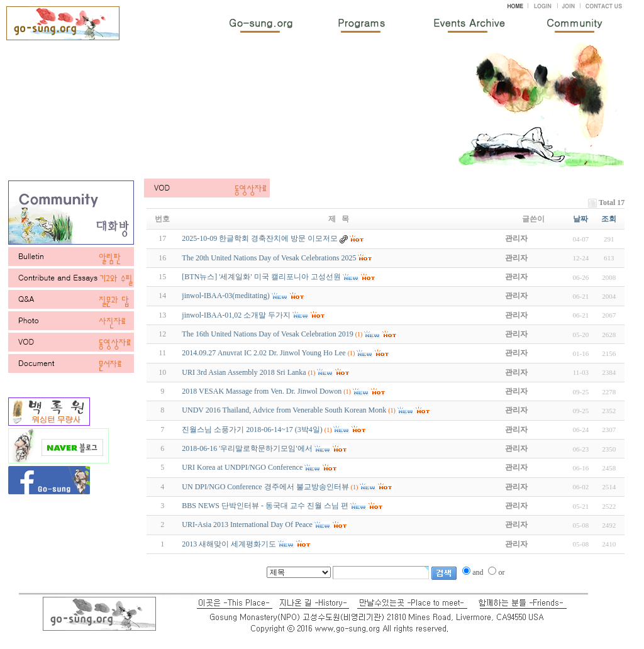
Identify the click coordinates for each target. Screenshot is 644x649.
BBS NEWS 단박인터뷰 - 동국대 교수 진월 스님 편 (265, 506)
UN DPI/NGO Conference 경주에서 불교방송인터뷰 (265, 487)
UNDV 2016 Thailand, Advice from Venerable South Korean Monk (284, 410)
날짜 (580, 219)
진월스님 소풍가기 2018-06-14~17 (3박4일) (252, 430)
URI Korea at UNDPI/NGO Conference (242, 467)
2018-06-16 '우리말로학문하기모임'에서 (247, 448)
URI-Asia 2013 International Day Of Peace (247, 524)
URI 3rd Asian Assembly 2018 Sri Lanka (244, 372)
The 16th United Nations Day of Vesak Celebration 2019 (267, 334)
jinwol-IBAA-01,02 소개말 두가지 (236, 315)
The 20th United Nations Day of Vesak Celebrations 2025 (269, 258)
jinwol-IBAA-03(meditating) (225, 296)
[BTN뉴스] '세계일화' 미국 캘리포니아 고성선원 (261, 277)
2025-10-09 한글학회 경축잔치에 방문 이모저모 (260, 238)
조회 (609, 219)
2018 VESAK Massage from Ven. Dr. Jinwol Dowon (262, 391)
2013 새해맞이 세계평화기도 (229, 544)
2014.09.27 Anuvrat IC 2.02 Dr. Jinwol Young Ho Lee (264, 353)
